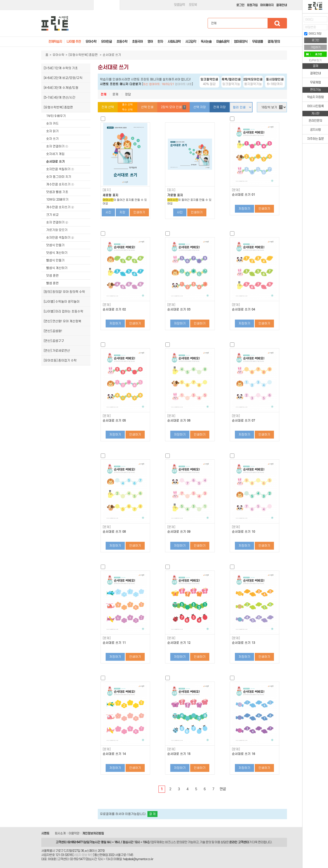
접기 (299, 31)
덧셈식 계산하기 (57, 253)
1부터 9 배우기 (56, 116)
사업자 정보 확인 (83, 855)
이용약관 (74, 833)
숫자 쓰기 (52, 139)
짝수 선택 (127, 110)
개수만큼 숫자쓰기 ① (60, 184)
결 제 (152, 814)
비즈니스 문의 (173, 842)
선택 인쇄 (147, 107)
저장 (122, 212)
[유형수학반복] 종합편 (84, 55)
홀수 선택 (127, 105)
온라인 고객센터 (239, 842)
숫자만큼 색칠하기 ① (60, 169)
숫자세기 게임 (55, 154)
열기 (299, 21)
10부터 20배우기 (57, 200)
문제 (115, 94)
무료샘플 (257, 42)
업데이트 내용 (183, 84)
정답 (128, 94)
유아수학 (58, 55)
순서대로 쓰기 (56, 162)
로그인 (240, 5)
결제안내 (282, 5)
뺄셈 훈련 (52, 283)
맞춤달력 (179, 5)
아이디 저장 (313, 34)
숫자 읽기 (52, 131)
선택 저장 (200, 107)
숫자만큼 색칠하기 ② (60, 238)
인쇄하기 (139, 212)
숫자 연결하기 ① (57, 146)
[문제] (236, 190)
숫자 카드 (52, 123)
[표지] (107, 190)
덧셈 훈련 (52, 276)
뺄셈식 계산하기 (57, 268)
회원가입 (252, 5)
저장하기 (244, 209)
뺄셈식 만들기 (55, 260)
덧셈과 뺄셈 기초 (57, 192)
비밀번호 (311, 27)
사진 (108, 212)
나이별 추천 (74, 42)
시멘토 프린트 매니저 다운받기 (121, 84)
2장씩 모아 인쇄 (173, 107)
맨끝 (223, 789)
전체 (104, 94)
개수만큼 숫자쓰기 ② (60, 207)
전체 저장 (220, 107)
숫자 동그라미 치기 (59, 177)
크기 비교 (52, 215)
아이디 (309, 19)
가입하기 (315, 47)
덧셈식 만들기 (55, 245)
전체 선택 (108, 107)
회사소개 (60, 833)
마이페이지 (267, 5)
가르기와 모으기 (57, 230)
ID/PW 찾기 (315, 60)
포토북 (193, 5)
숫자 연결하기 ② (57, 222)
